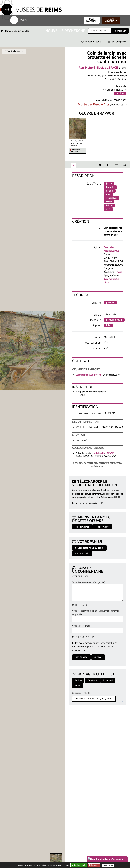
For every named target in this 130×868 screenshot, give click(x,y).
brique (109, 206)
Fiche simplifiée (82, 527)
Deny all (95, 865)
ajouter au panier (92, 42)
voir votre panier (117, 42)
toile (108, 325)
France (119, 272)
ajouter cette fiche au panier (89, 548)
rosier (109, 202)
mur (108, 195)
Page (92, 20)
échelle (110, 191)
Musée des (94, 105)
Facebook (92, 681)
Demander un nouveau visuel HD (88, 503)
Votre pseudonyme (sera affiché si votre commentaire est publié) (96, 613)
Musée (111, 20)
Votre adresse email (81, 626)
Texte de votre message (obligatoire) (89, 583)
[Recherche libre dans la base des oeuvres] (100, 31)
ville (108, 209)
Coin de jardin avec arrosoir (76, 142)
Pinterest (108, 681)
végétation (111, 198)
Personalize (108, 865)
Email (78, 686)
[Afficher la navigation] (14, 20)
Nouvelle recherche (65, 31)
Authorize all (79, 865)
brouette (110, 187)
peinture (120, 93)
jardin (109, 184)
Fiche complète (102, 527)
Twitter (78, 681)
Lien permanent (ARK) (81, 693)
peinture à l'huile (114, 320)
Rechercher (120, 31)
